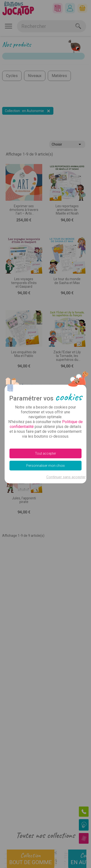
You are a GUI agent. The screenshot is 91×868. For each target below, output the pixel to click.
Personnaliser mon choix (45, 466)
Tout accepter (45, 453)
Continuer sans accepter (66, 477)
